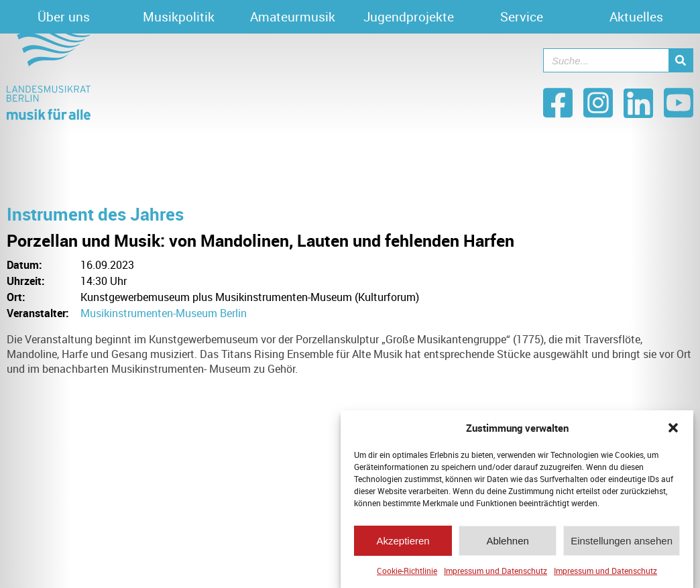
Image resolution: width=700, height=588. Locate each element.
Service (522, 17)
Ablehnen (507, 543)
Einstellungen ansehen (622, 543)
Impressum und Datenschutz (495, 573)
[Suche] (681, 60)
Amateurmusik (293, 17)
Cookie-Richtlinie (407, 573)
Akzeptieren (403, 543)
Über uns (64, 17)
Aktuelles (636, 17)
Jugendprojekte (409, 17)
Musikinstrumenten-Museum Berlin (164, 313)
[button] (673, 430)
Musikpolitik (179, 17)
